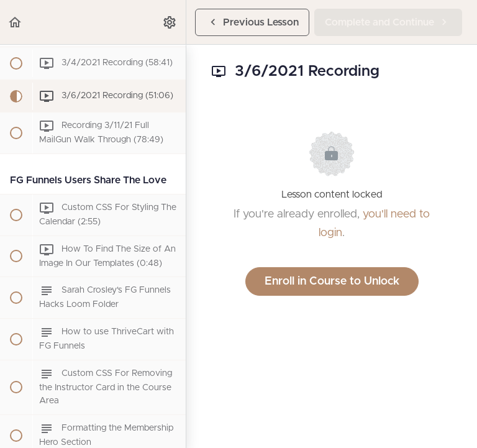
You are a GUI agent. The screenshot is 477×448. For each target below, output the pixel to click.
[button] (16, 22)
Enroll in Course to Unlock (332, 281)
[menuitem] (170, 22)
